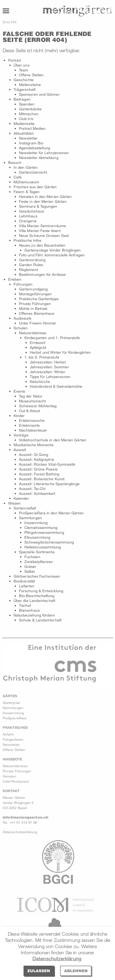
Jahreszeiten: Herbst (48, 362)
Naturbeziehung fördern (34, 615)
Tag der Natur (31, 396)
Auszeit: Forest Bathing (39, 474)
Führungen (23, 284)
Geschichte (24, 80)
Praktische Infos (27, 240)
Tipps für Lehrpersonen (50, 377)
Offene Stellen (31, 75)
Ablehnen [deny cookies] (76, 971)
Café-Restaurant (16, 781)
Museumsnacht (32, 401)
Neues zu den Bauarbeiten (42, 245)
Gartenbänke (30, 109)
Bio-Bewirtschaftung (37, 596)
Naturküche (40, 381)
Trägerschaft (24, 89)
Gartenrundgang (33, 289)
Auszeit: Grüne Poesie (38, 469)
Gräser (30, 566)
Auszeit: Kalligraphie (37, 459)
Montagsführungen (35, 294)
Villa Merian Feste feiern (40, 231)
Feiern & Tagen (27, 192)
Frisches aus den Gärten (35, 187)
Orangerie (28, 221)
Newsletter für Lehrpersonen (44, 153)
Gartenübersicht (33, 172)
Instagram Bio (31, 143)
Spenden (27, 104)
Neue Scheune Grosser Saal (44, 235)
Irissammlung (36, 523)
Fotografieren (13, 739)
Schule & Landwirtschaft (40, 620)
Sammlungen (30, 518)
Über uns (22, 65)
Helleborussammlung (43, 547)
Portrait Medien (32, 128)
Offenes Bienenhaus (37, 313)
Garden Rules (31, 265)
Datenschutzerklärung (57, 958)
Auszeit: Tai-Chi (32, 489)
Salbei (30, 571)
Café (18, 177)
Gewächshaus (32, 211)
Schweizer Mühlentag (38, 406)
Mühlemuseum (26, 182)
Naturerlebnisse (33, 333)
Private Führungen (35, 304)
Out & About (29, 411)
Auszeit (20, 450)
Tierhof (25, 605)
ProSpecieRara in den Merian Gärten (51, 513)
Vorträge (21, 435)
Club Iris (26, 119)
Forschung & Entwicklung (41, 591)
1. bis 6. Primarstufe (42, 357)
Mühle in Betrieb (33, 308)
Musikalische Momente (34, 445)
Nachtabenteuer (33, 430)
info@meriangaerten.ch (26, 817)
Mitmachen (29, 114)
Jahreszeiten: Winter (48, 372)
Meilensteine (30, 85)
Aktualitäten (24, 133)
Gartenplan (11, 703)
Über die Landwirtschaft (34, 600)
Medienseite (24, 123)
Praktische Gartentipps (39, 299)
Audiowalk (22, 318)
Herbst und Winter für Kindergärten (60, 352)
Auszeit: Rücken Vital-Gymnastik (47, 464)
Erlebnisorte (29, 425)
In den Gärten (26, 167)
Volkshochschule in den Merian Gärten (53, 440)
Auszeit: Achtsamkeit (37, 493)
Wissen (14, 503)
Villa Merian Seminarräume (42, 226)
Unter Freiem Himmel (37, 323)
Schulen (21, 328)
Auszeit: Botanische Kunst (42, 479)
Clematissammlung (41, 527)
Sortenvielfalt (25, 508)
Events (19, 391)
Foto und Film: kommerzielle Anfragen (52, 255)
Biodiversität (24, 581)
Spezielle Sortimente (37, 552)
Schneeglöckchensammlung (49, 542)
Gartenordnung (32, 260)
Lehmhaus (28, 216)
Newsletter (28, 138)
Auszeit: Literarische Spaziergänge (49, 484)
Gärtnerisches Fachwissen (37, 576)
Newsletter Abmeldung (39, 158)
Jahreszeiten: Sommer (49, 367)
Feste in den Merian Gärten (43, 201)
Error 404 (10, 22)
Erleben (15, 279)
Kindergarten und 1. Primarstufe (52, 338)
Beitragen (22, 99)
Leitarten (27, 586)
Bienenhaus (29, 610)
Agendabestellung (34, 148)
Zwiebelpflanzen (39, 562)
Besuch (15, 162)
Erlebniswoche (32, 420)
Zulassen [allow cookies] (39, 971)
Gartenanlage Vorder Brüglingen (52, 250)
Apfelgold (38, 347)
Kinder (19, 415)
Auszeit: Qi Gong (34, 454)
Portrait (14, 60)
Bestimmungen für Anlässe (42, 274)
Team (24, 70)
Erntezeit (37, 342)
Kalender (21, 498)
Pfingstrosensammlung (44, 532)
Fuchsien (32, 557)
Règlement (28, 269)
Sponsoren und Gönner (39, 94)
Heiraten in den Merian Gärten (45, 196)
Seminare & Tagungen (38, 206)
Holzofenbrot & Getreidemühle (56, 386)
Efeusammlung (37, 537)
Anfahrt (8, 734)
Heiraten (9, 776)
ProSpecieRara (14, 718)
